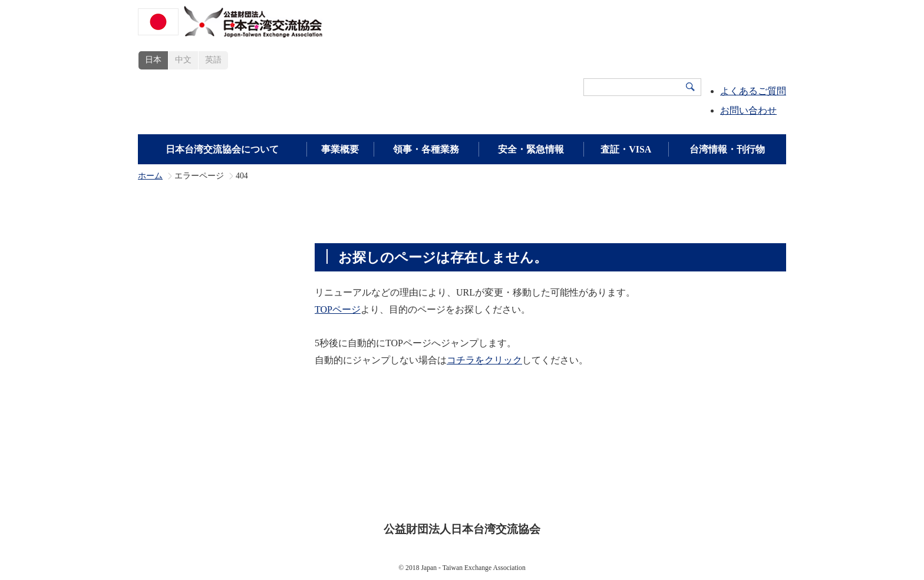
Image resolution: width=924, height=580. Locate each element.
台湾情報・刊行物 (727, 149)
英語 (213, 60)
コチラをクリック (484, 360)
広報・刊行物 (643, 474)
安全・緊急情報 (531, 149)
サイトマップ (560, 493)
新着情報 (708, 474)
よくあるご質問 (753, 91)
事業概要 (340, 149)
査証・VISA (626, 149)
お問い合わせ (748, 110)
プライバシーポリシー (471, 493)
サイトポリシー (377, 493)
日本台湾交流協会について (222, 149)
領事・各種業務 (426, 149)
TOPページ (338, 309)
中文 (183, 60)
